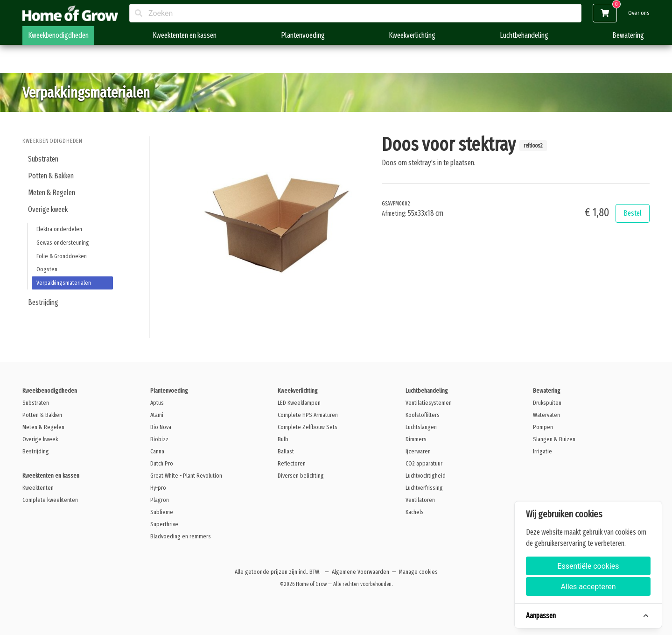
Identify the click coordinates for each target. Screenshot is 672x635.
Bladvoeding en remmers (181, 536)
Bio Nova (161, 427)
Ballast (286, 451)
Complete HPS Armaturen (308, 415)
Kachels (415, 512)
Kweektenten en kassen (185, 35)
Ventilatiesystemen (429, 403)
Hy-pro (158, 488)
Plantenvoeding (303, 35)
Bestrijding (43, 302)
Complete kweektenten (50, 500)
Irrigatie (542, 451)
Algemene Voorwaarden (360, 572)
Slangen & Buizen (554, 439)
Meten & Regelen (52, 193)
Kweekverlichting (412, 35)
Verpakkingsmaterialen (64, 283)
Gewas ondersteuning (63, 243)
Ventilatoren (420, 500)
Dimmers (416, 439)
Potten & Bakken (51, 176)
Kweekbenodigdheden (58, 35)
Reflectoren (292, 463)
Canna (157, 451)
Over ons (639, 13)
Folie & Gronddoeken (62, 256)
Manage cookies (418, 572)
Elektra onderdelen (59, 229)
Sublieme (162, 512)
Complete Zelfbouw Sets (308, 427)
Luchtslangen (421, 427)
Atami (157, 415)
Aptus (157, 403)
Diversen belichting (301, 476)
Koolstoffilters (423, 415)
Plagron (160, 500)
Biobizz (159, 439)
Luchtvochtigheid (426, 476)
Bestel (633, 213)
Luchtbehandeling (524, 35)
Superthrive (164, 524)
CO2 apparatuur (424, 463)
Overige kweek (48, 209)
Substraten (43, 159)
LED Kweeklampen (299, 403)
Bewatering (628, 35)
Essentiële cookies (588, 566)
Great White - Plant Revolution (186, 476)
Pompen (543, 427)
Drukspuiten (547, 403)
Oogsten (47, 269)
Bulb (283, 439)
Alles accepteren (588, 587)
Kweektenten (38, 488)
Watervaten (546, 415)
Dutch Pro (162, 463)
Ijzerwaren (418, 451)
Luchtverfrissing (424, 488)
